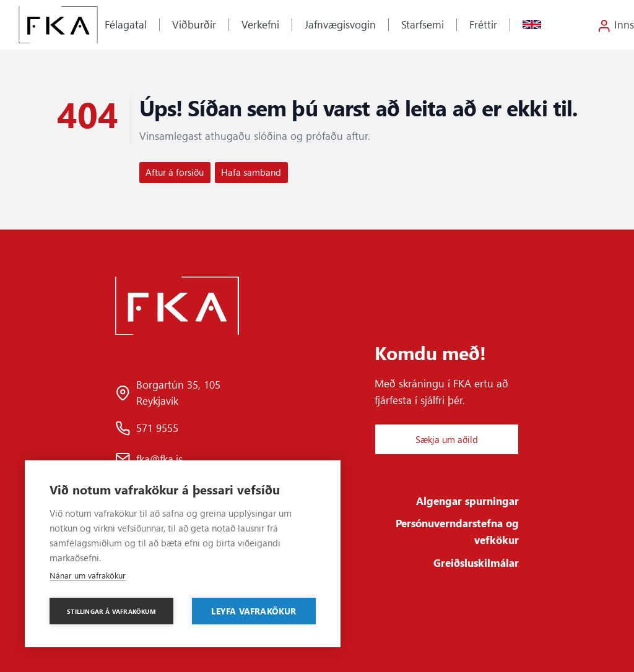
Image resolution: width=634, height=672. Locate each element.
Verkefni (260, 24)
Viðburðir (194, 24)
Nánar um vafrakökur (88, 575)
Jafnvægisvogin (340, 24)
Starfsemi (423, 24)
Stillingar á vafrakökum (111, 611)
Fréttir (483, 24)
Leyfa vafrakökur (254, 611)
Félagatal (126, 24)
